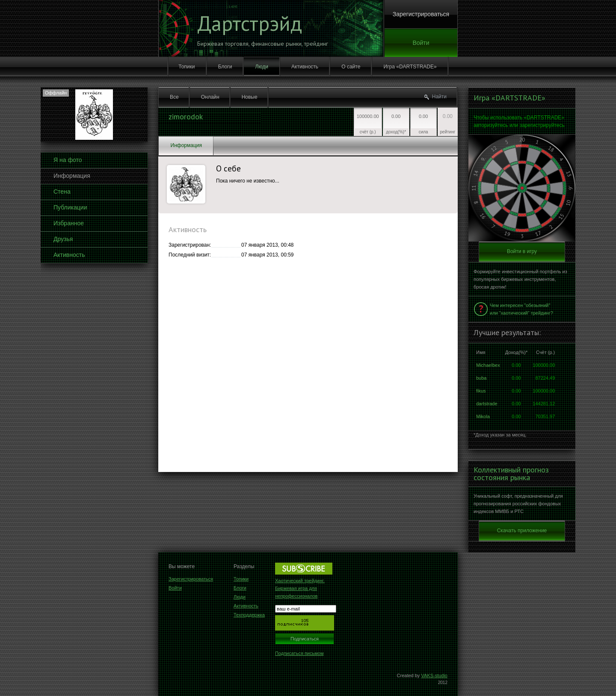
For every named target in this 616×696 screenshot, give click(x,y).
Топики (187, 67)
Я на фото (68, 160)
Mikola (483, 416)
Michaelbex (488, 365)
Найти (439, 97)
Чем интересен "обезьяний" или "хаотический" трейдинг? (521, 309)
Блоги (225, 67)
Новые (250, 97)
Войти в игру (522, 251)
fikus (481, 391)
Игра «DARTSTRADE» (410, 67)
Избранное (69, 223)
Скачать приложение (522, 531)
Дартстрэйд (250, 23)
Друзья (63, 239)
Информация (72, 176)
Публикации (70, 207)
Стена (62, 192)
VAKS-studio (434, 675)
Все (174, 97)
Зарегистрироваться (421, 14)
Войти (421, 43)
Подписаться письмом (299, 653)
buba (481, 378)
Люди (262, 67)
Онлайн (210, 97)
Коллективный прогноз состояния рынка (511, 474)
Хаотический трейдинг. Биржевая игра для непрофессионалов (300, 588)
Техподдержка (249, 615)
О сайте (351, 67)
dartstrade (487, 404)
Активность (305, 67)
